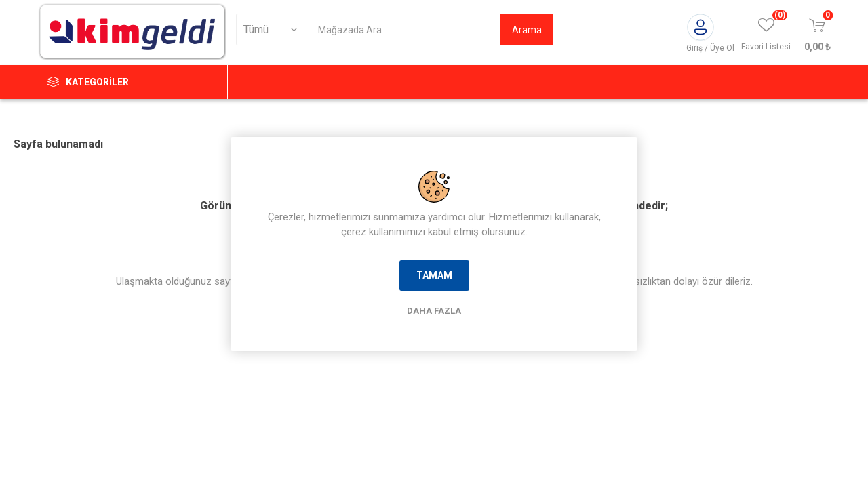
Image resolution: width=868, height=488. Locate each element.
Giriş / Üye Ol (710, 48)
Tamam (434, 275)
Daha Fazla (434, 311)
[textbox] (402, 29)
